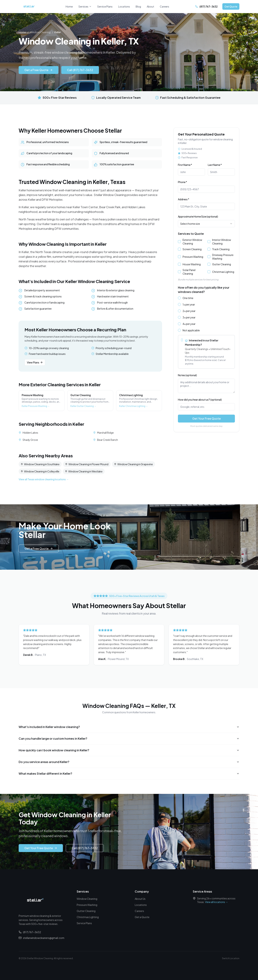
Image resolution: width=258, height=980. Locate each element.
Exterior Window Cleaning (192, 242)
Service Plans (105, 6)
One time (188, 298)
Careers (164, 6)
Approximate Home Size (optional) (198, 216)
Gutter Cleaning (222, 264)
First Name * (185, 165)
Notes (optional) (187, 375)
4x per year (189, 324)
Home (69, 6)
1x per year (189, 304)
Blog (138, 6)
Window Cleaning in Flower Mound (87, 466)
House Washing (192, 264)
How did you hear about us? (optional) (200, 400)
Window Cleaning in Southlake (40, 466)
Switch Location (231, 958)
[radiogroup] (206, 332)
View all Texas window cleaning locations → (44, 481)
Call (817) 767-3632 (80, 70)
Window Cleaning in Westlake (84, 473)
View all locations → (216, 902)
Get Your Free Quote (206, 418)
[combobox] (206, 224)
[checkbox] (179, 242)
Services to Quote (191, 234)
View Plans (35, 364)
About (150, 6)
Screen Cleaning (192, 249)
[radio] (179, 298)
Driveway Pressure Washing (223, 257)
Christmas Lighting (223, 272)
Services (85, 6)
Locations (124, 6)
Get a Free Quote (39, 70)
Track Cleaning (221, 249)
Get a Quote (142, 917)
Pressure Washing (193, 257)
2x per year (189, 311)
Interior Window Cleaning (222, 242)
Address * (184, 199)
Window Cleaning (40, 32)
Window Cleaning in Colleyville (40, 473)
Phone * (182, 182)
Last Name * (215, 165)
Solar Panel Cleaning (189, 272)
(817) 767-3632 (30, 932)
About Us (140, 899)
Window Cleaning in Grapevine (133, 466)
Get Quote (231, 6)
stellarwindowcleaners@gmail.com (41, 938)
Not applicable (191, 330)
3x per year (189, 317)
